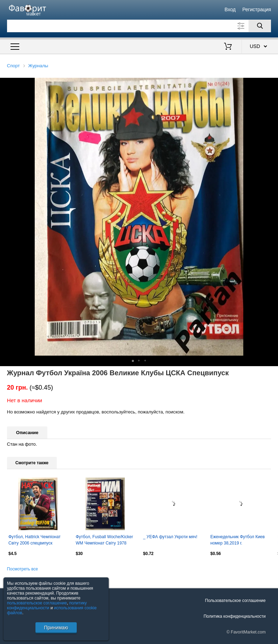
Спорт (13, 66)
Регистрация (257, 9)
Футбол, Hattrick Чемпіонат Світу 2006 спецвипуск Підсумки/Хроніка (35, 541)
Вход (230, 9)
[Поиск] (260, 26)
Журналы (38, 66)
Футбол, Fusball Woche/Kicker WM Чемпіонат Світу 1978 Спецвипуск (104, 541)
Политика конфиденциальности (235, 616)
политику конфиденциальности (47, 605)
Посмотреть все (22, 569)
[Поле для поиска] (139, 26)
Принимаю (56, 628)
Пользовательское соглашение (235, 601)
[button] (272, 84)
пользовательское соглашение (37, 603)
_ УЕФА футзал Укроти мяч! (170, 537)
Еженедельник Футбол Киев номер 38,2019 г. (238, 540)
